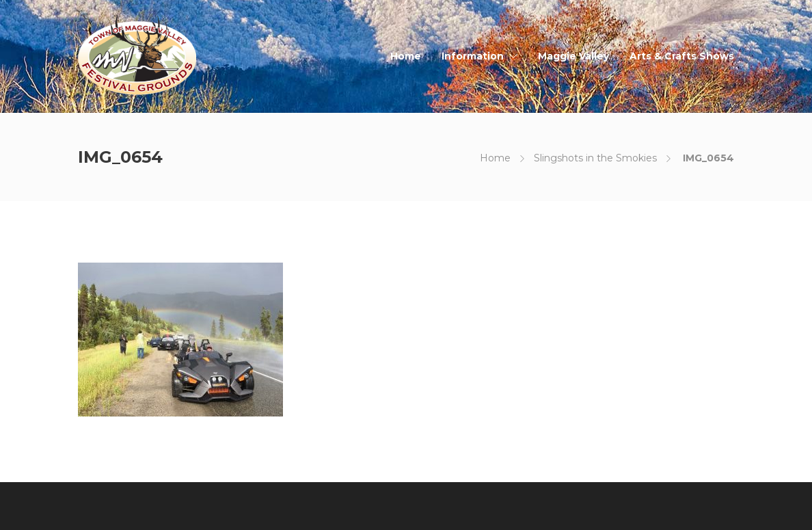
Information (473, 56)
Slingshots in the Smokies (595, 158)
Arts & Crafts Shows (682, 56)
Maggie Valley (573, 56)
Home (406, 56)
